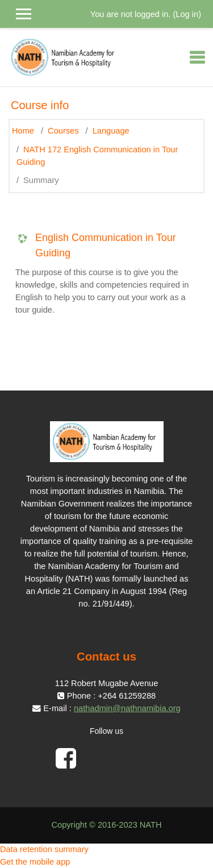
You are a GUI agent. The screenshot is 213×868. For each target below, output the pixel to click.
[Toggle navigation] (197, 57)
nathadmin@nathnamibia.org (127, 708)
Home (23, 131)
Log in (187, 14)
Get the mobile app (35, 862)
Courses (63, 131)
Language (111, 131)
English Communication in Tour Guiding (106, 245)
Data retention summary (44, 849)
